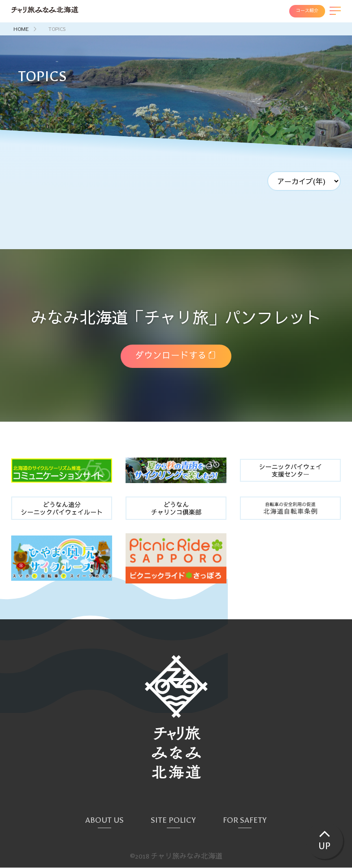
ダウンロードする (170, 356)
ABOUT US (104, 821)
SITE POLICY (173, 821)
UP (324, 846)
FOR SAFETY (245, 821)
